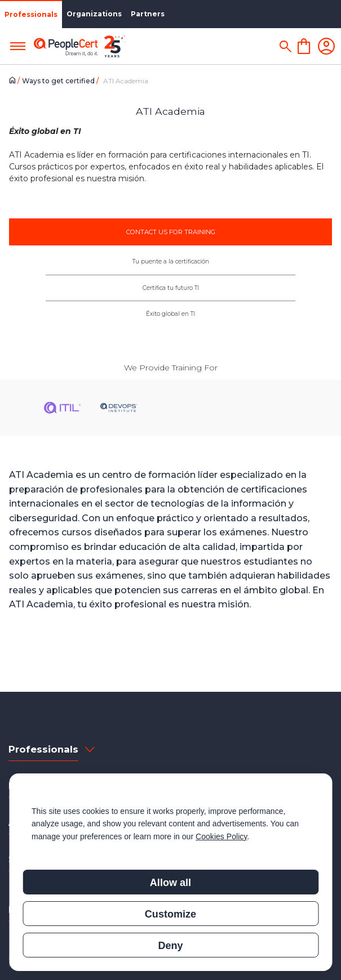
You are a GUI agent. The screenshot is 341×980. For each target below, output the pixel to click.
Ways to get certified (59, 81)
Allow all (170, 883)
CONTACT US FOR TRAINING (171, 232)
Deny (170, 946)
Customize (170, 914)
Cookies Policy (221, 836)
